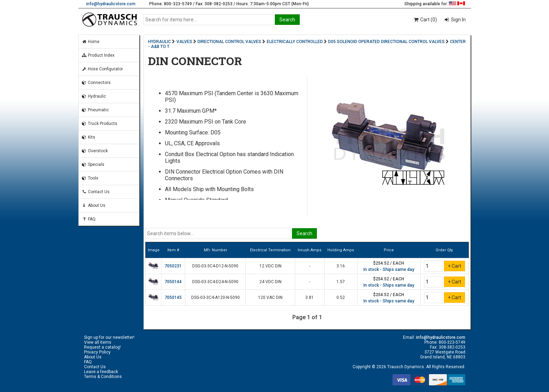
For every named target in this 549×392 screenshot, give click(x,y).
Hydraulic (94, 96)
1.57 (341, 282)
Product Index (98, 55)
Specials (93, 164)
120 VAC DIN (270, 297)
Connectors (96, 83)
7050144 (173, 282)
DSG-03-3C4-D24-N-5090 (215, 282)
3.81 (310, 297)
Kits (88, 137)
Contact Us (96, 192)
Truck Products (99, 124)
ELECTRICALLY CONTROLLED (295, 42)
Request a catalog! (102, 347)
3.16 (341, 266)
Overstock (95, 151)
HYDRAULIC (159, 42)
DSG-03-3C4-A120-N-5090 (216, 297)
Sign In (458, 20)
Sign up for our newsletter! (109, 337)
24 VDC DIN (270, 282)
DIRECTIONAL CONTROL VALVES (229, 42)
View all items (98, 342)
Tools (90, 178)
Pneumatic (95, 110)
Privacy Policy (97, 352)
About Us (93, 205)
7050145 (173, 297)
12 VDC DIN (270, 266)
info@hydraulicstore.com (111, 4)
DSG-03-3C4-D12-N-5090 (215, 266)
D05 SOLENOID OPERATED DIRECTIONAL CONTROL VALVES (386, 42)
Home (91, 42)
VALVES (184, 42)
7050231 (173, 266)
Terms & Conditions (103, 377)
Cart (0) (425, 20)
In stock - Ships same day (389, 269)
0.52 (341, 297)
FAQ (89, 219)
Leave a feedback (101, 372)
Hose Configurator (102, 69)
